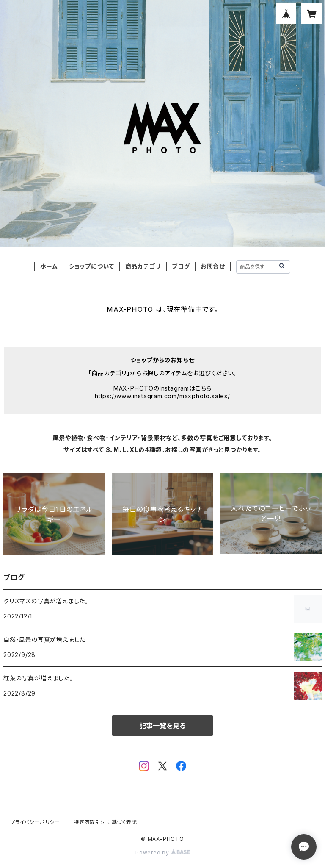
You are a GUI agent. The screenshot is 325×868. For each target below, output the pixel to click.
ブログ (181, 266)
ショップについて (92, 266)
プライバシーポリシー (35, 822)
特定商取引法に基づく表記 (105, 822)
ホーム (49, 266)
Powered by (162, 853)
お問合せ (213, 266)
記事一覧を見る (162, 726)
